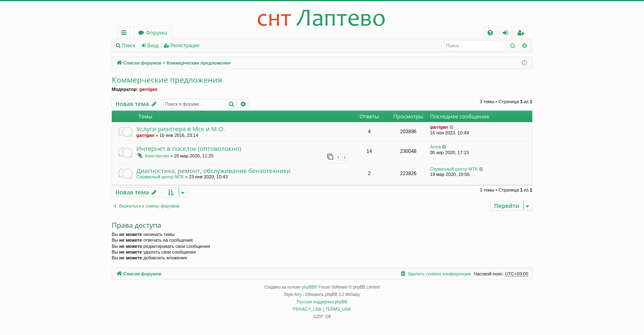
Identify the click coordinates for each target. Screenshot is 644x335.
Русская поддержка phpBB (322, 302)
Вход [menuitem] (507, 34)
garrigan (148, 89)
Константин (157, 156)
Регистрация (185, 46)
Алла (435, 147)
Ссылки (125, 34)
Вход (153, 46)
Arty (298, 295)
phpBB (308, 287)
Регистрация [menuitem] (523, 34)
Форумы (156, 32)
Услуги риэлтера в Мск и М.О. (181, 129)
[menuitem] (490, 33)
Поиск (128, 46)
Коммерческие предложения (167, 80)
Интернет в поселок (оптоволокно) (189, 148)
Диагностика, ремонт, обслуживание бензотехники (214, 171)
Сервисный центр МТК (160, 177)
